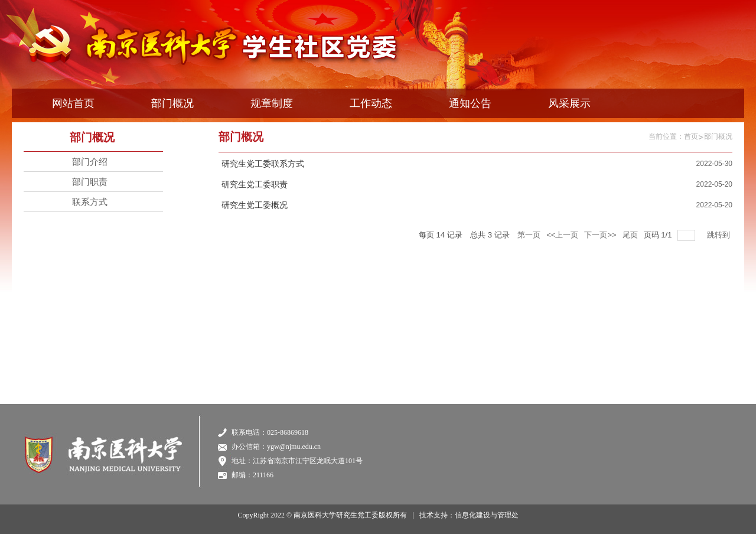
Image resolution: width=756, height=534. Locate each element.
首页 (691, 136)
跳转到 (720, 235)
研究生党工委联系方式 (263, 164)
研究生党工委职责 (255, 185)
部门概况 (718, 136)
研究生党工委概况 (255, 205)
